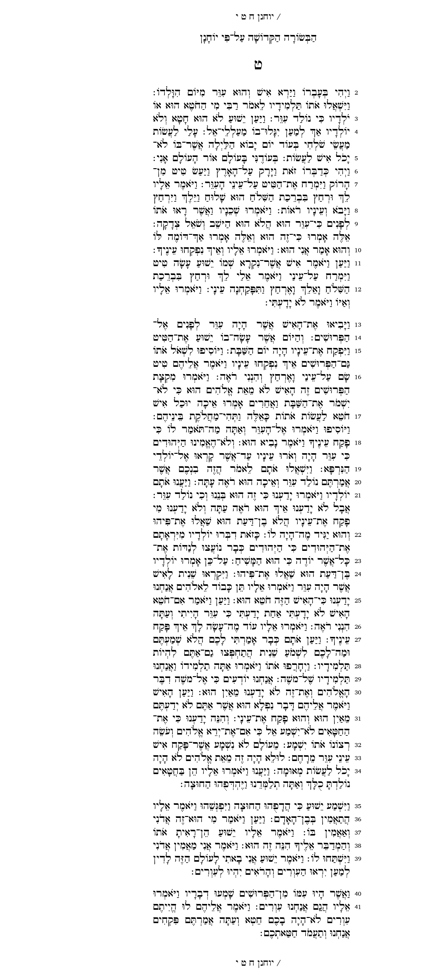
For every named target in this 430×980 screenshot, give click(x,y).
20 (315, 482)
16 (315, 377)
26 (315, 627)
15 (315, 351)
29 (315, 679)
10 (315, 250)
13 (315, 325)
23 (315, 561)
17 (315, 417)
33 (315, 758)
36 (315, 819)
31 (315, 719)
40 (315, 894)
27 (315, 640)
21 (315, 495)
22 (315, 535)
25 (315, 601)
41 (315, 907)
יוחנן (222, 17)
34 (315, 771)
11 (315, 263)
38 (315, 846)
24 (315, 574)
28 (315, 666)
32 (315, 745)
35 (315, 806)
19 (315, 469)
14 (315, 338)
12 (315, 289)
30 (315, 692)
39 (315, 859)
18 (315, 443)
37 (315, 833)
